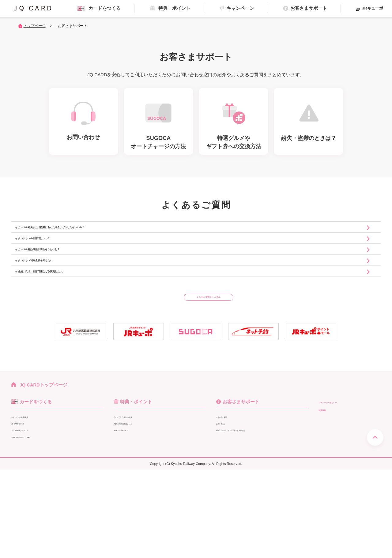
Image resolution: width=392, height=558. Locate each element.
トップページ (35, 26)
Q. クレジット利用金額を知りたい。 (65, 312)
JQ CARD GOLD (26, 505)
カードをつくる (36, 484)
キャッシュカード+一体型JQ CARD (43, 525)
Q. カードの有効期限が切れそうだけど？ (71, 286)
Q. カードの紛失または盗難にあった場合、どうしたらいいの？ (98, 235)
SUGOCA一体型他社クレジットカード (46, 532)
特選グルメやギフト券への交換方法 (248, 519)
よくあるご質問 (230, 499)
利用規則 (328, 492)
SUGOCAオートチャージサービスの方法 (253, 512)
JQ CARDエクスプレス (32, 512)
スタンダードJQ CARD (32, 499)
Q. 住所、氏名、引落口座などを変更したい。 (76, 337)
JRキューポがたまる (132, 512)
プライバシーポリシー (341, 484)
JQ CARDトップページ (43, 467)
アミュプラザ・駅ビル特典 (138, 499)
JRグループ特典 (128, 519)
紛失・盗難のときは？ (236, 525)
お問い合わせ (228, 505)
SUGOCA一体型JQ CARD (34, 519)
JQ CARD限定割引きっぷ (136, 505)
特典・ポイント (138, 484)
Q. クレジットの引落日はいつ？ (60, 261)
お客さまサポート (241, 484)
